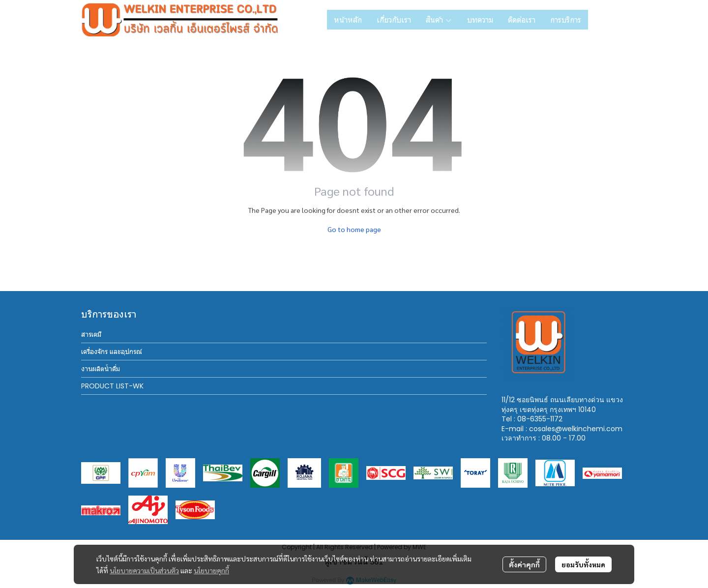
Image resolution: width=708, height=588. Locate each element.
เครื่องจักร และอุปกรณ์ (112, 352)
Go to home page (354, 229)
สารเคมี (91, 334)
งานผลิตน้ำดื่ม (101, 369)
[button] (611, 20)
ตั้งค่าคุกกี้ (524, 564)
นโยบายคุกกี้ (211, 570)
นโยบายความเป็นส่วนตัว (144, 570)
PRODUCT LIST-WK (112, 386)
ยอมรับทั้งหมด (583, 564)
